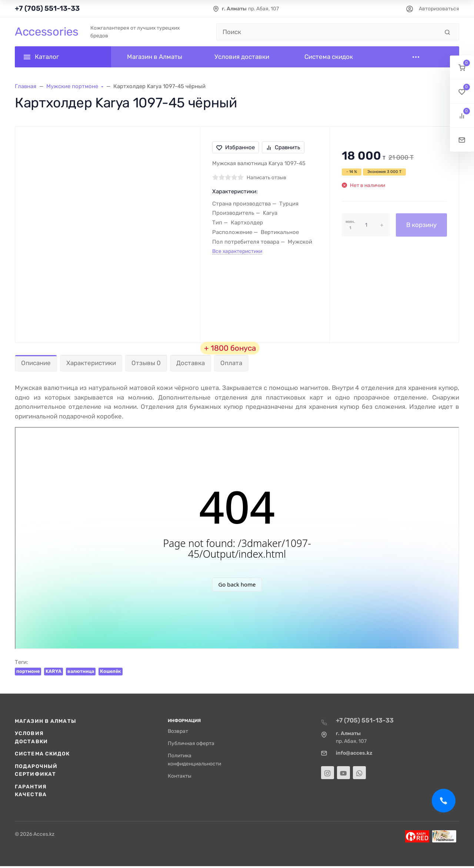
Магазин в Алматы (46, 721)
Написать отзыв (266, 177)
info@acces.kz (354, 753)
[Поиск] (328, 32)
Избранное (236, 147)
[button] (462, 68)
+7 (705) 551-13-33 (47, 8)
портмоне (28, 671)
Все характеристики (237, 251)
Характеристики (91, 363)
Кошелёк (111, 671)
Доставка (191, 363)
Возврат (178, 731)
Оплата (231, 363)
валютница (81, 671)
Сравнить (283, 147)
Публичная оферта (191, 743)
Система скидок (42, 754)
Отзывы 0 (146, 363)
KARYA (54, 671)
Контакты (180, 776)
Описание (36, 363)
